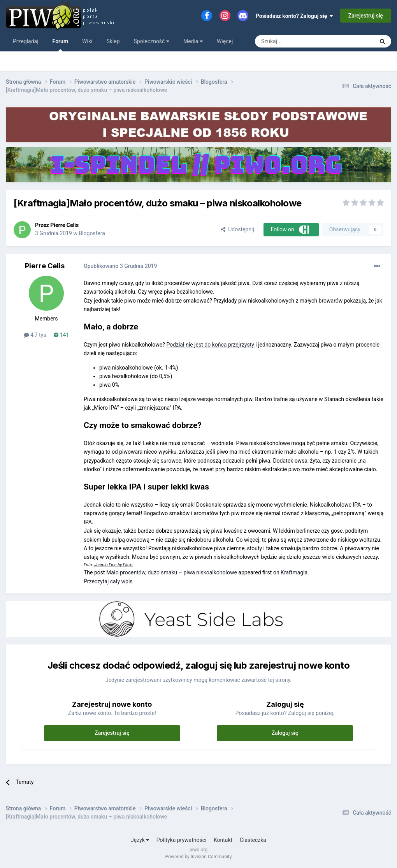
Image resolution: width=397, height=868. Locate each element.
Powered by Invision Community (199, 857)
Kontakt (223, 840)
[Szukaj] (296, 41)
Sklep (113, 41)
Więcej (225, 41)
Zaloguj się (285, 733)
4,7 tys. (36, 335)
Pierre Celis (64, 225)
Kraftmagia (294, 572)
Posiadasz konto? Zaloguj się (294, 16)
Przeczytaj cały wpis (108, 581)
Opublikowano (120, 266)
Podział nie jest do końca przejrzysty (211, 345)
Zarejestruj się (366, 16)
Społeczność (152, 41)
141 (61, 335)
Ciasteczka (253, 840)
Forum (61, 45)
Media (193, 41)
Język (140, 840)
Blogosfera (92, 233)
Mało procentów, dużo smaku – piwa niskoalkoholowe (172, 572)
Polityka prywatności (182, 840)
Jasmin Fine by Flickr (114, 565)
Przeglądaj (26, 41)
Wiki (87, 41)
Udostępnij (237, 229)
